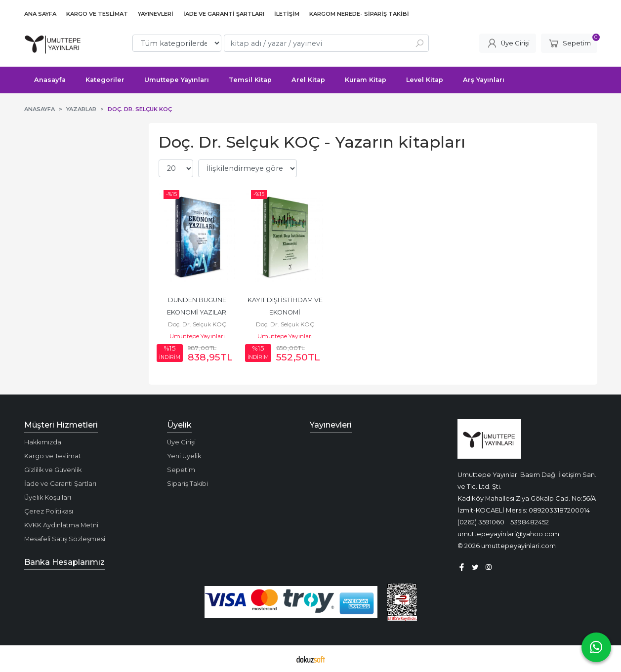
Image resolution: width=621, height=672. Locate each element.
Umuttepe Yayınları (197, 336)
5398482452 (530, 522)
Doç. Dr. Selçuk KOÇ (197, 324)
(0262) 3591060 (481, 522)
